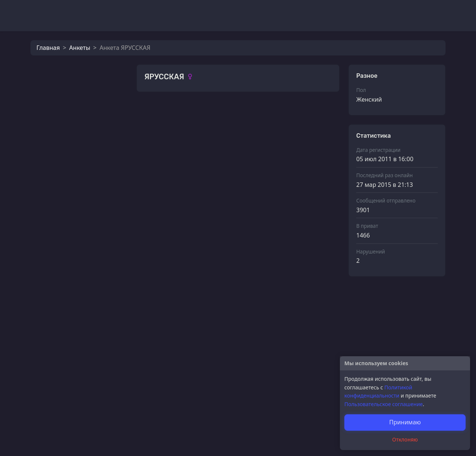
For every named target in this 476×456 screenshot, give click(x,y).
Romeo (73, 254)
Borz (69, 278)
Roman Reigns (83, 303)
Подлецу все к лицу (91, 328)
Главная (48, 48)
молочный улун (85, 205)
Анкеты (80, 48)
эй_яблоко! (177, 334)
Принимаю (405, 422)
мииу (70, 180)
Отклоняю (405, 439)
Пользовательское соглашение (384, 404)
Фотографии (163, 113)
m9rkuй (74, 229)
